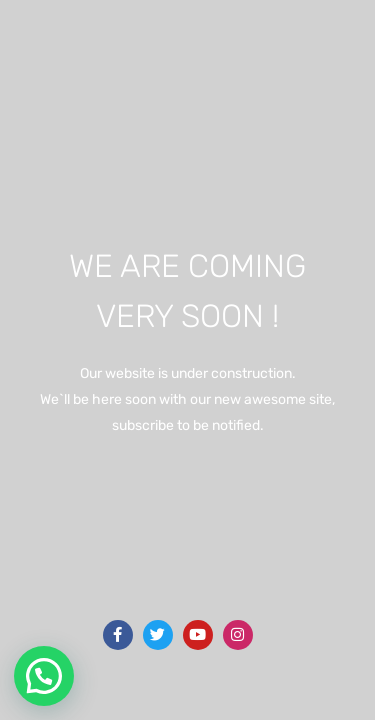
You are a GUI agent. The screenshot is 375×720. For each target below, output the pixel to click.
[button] (44, 676)
